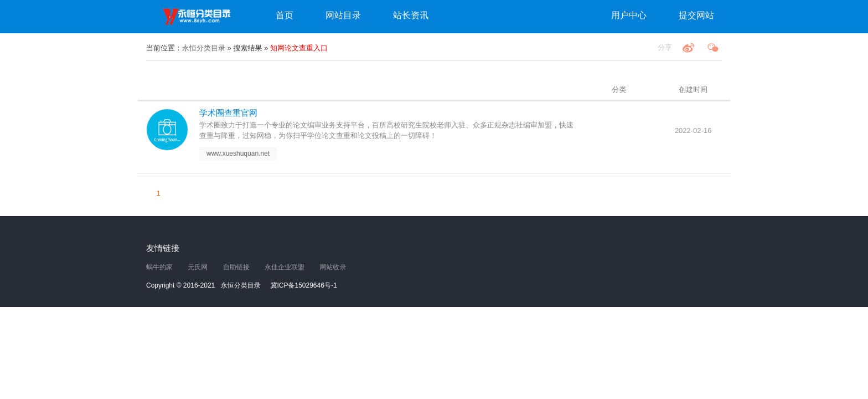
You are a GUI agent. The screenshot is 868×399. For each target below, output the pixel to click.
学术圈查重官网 (228, 113)
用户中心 (629, 15)
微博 (688, 48)
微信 (713, 48)
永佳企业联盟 (285, 267)
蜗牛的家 (159, 267)
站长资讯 (411, 15)
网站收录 (333, 267)
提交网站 (696, 15)
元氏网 (198, 267)
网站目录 (343, 15)
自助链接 (236, 267)
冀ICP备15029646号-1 (304, 285)
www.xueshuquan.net (238, 154)
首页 (285, 15)
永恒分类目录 (199, 17)
